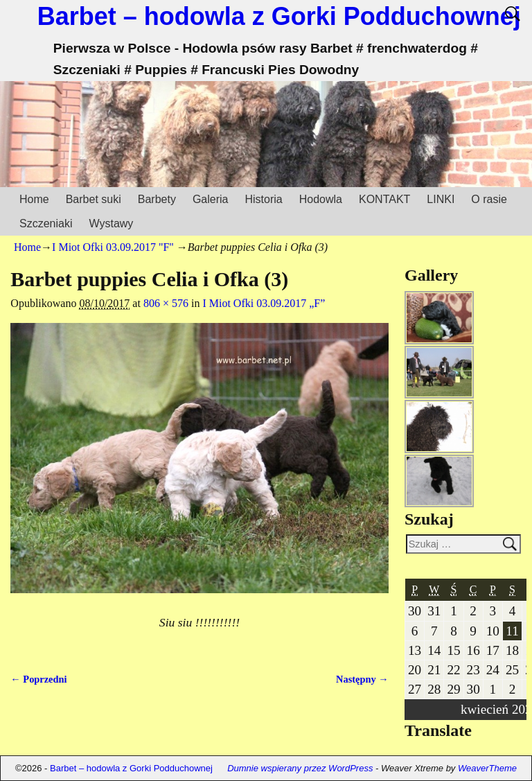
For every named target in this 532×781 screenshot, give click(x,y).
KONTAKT (384, 199)
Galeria (211, 199)
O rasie (489, 199)
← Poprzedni (38, 679)
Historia (263, 199)
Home (34, 199)
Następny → (362, 679)
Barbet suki (94, 199)
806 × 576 (166, 303)
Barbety (157, 199)
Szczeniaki (46, 223)
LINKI (441, 199)
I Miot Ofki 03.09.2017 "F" (113, 247)
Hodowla (321, 199)
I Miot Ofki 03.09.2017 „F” (264, 303)
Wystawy (111, 223)
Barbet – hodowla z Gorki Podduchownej (279, 16)
